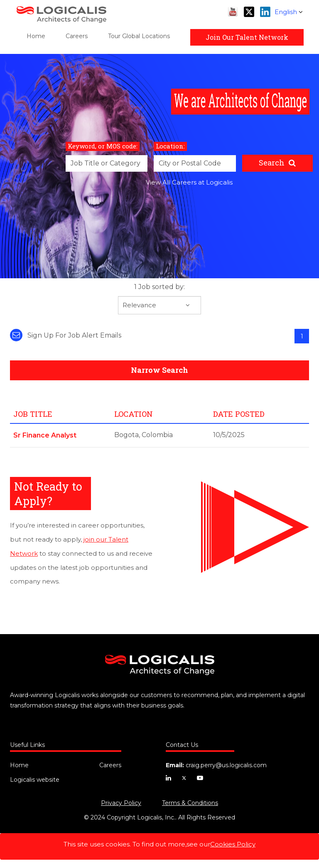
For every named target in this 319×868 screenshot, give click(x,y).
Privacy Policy (121, 803)
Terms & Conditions (190, 803)
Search (272, 163)
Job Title (33, 414)
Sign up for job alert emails (66, 335)
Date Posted (239, 414)
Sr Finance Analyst (45, 435)
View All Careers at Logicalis (189, 182)
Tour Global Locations (139, 36)
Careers (77, 36)
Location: (170, 146)
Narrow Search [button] (159, 370)
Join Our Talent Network (247, 37)
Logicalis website (35, 780)
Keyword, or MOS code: (103, 146)
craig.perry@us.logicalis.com (226, 765)
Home (36, 36)
